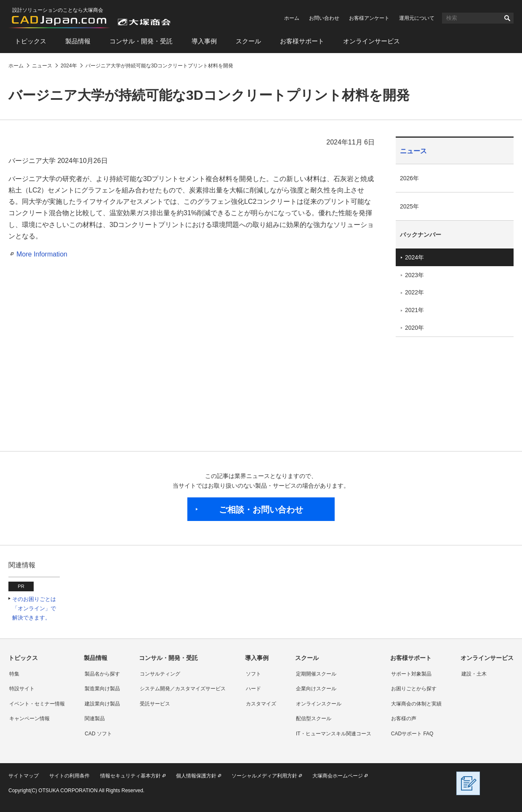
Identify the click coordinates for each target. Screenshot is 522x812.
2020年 (414, 328)
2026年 (409, 178)
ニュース (413, 151)
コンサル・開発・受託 (141, 41)
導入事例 (204, 41)
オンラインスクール (319, 704)
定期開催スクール (316, 674)
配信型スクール (314, 719)
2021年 (414, 310)
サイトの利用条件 (69, 776)
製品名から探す (102, 674)
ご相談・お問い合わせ (261, 510)
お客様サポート (302, 41)
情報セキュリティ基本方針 (130, 776)
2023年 (414, 275)
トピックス (31, 41)
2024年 (414, 257)
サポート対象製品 (411, 674)
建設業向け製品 (102, 704)
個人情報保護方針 (196, 776)
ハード (253, 689)
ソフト (253, 674)
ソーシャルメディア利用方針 (264, 776)
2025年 (409, 206)
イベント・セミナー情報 (37, 704)
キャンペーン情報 (29, 719)
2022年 (414, 292)
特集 (14, 674)
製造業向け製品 (102, 689)
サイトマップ (24, 776)
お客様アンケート (369, 18)
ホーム (292, 18)
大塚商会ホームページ (338, 776)
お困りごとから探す (414, 689)
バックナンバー (421, 235)
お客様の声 (404, 719)
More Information (42, 254)
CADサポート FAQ (412, 734)
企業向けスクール (316, 689)
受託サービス (155, 704)
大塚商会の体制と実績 (416, 704)
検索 (507, 18)
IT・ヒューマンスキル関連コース (334, 734)
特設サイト (22, 689)
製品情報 (78, 41)
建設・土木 (474, 674)
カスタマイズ (261, 704)
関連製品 (95, 719)
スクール (248, 41)
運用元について (417, 18)
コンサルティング (160, 674)
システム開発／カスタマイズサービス (183, 689)
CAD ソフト (98, 734)
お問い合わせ (324, 18)
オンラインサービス (372, 41)
